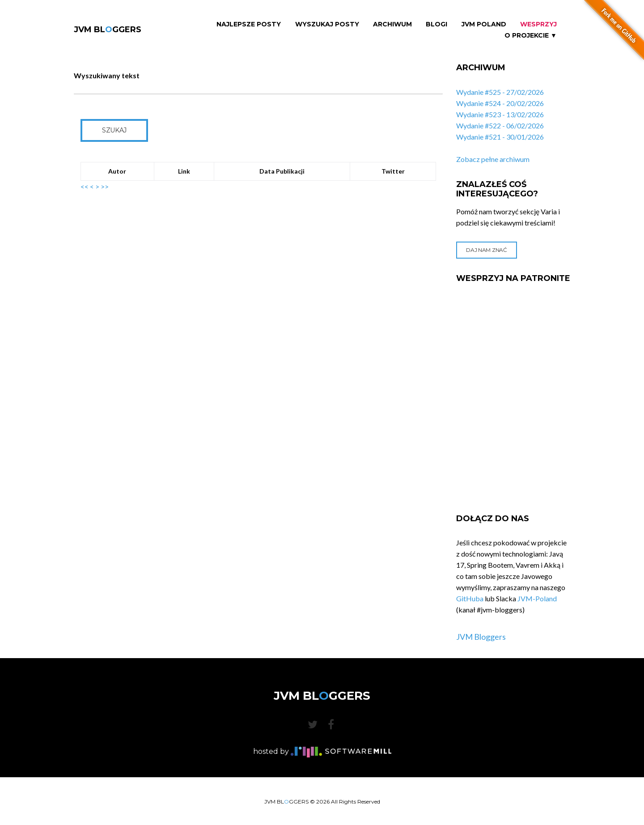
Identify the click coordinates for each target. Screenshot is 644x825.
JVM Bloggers (481, 637)
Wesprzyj (538, 24)
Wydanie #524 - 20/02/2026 (500, 103)
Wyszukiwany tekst (107, 75)
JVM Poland (484, 24)
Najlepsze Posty (249, 24)
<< (85, 186)
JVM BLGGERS (108, 30)
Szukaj (114, 130)
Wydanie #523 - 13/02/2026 (500, 114)
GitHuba (470, 598)
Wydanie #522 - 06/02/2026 (500, 125)
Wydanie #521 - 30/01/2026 (500, 137)
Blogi (436, 24)
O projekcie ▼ (531, 36)
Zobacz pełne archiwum (493, 159)
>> (105, 186)
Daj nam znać (486, 250)
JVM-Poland (537, 598)
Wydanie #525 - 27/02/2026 (500, 92)
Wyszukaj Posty (327, 24)
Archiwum (392, 24)
